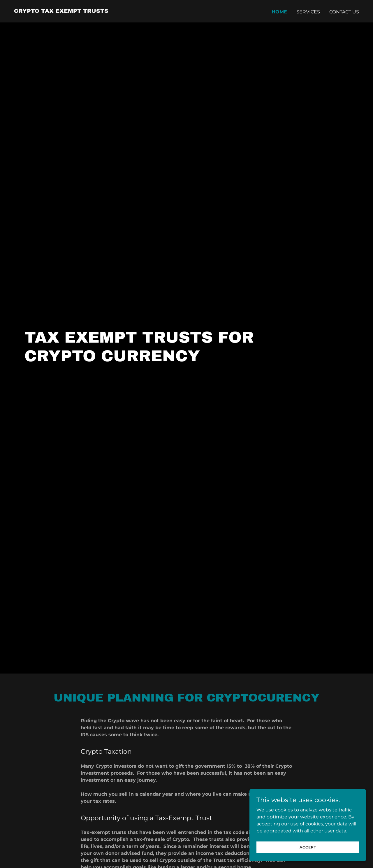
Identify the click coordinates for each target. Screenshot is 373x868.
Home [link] (279, 12)
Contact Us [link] (344, 12)
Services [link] (308, 12)
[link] (61, 11)
